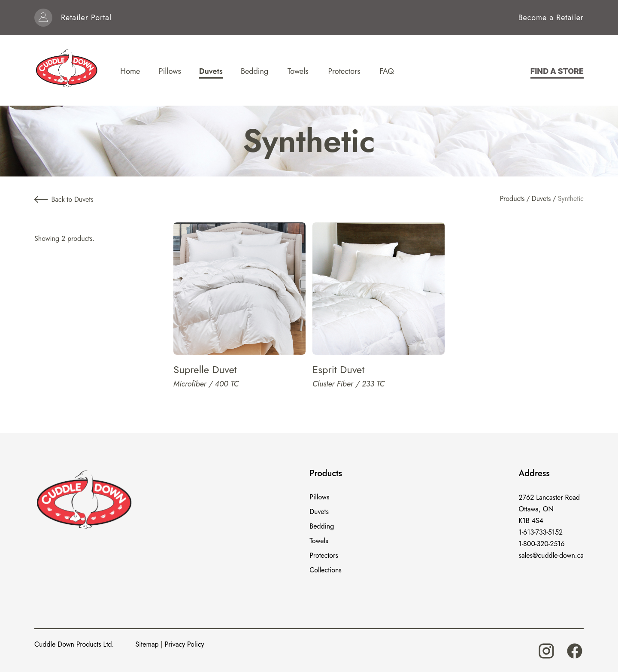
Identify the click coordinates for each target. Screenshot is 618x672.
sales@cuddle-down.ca (551, 555)
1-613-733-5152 (541, 532)
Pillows (319, 497)
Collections (326, 570)
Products (512, 199)
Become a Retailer (551, 18)
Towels (319, 541)
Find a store (557, 71)
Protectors (324, 555)
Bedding (322, 526)
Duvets (541, 199)
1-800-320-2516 (542, 544)
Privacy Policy (185, 644)
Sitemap (147, 644)
